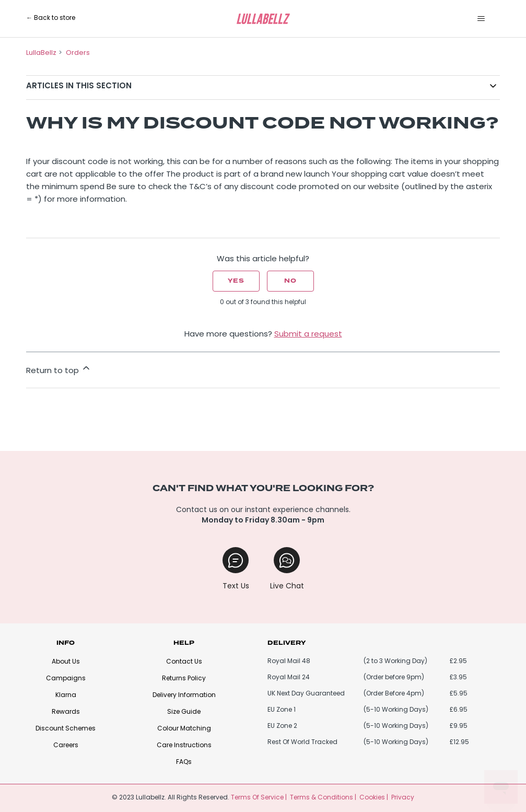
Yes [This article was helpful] (236, 281)
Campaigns (66, 679)
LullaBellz (41, 53)
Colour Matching (184, 729)
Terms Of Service (257, 798)
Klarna (66, 695)
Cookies (372, 798)
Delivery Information (184, 695)
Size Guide (184, 712)
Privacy (403, 798)
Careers (66, 746)
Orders (78, 53)
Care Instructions (184, 746)
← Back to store (51, 18)
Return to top (59, 369)
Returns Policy (184, 679)
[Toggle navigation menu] (481, 19)
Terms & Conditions (322, 798)
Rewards (66, 712)
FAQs (184, 762)
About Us (66, 662)
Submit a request (308, 335)
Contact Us (184, 662)
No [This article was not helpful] (290, 281)
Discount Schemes (66, 729)
